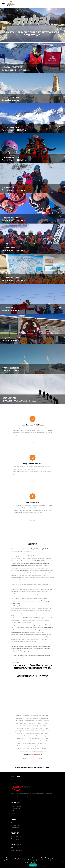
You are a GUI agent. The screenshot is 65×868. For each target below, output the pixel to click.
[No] (62, 862)
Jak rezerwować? (16, 808)
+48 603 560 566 (17, 836)
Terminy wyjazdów (16, 806)
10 (41, 758)
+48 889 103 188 (17, 839)
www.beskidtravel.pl (18, 850)
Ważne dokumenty (16, 811)
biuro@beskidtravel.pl (19, 848)
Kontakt (13, 813)
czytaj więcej (33, 443)
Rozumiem (33, 865)
